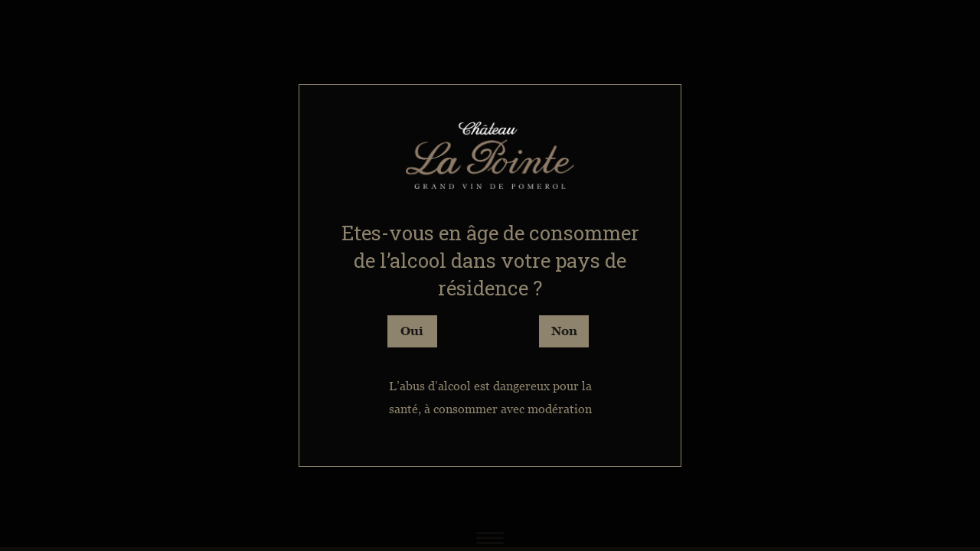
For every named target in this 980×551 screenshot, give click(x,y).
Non (564, 331)
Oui (412, 331)
